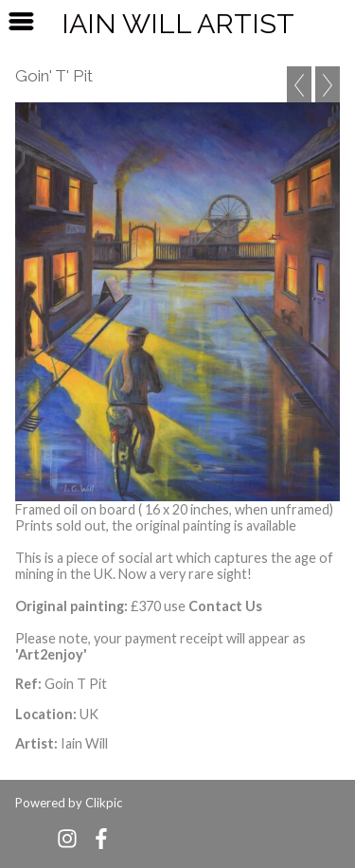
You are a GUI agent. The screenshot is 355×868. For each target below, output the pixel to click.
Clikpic (104, 803)
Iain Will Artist (178, 24)
